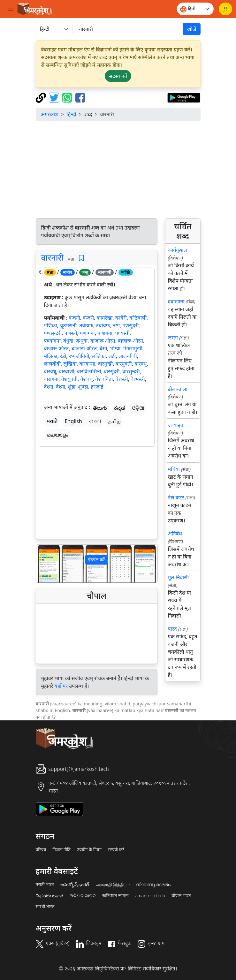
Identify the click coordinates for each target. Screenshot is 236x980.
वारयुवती (124, 364)
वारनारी (52, 257)
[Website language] (195, 9)
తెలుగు (100, 408)
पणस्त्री (71, 333)
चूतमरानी (68, 325)
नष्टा (116, 325)
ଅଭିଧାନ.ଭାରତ (83, 896)
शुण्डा (83, 387)
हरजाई (97, 387)
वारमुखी (105, 364)
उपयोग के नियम (89, 850)
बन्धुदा (82, 341)
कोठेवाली (138, 318)
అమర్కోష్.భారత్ (75, 885)
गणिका (51, 325)
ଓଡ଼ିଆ (138, 408)
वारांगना (51, 379)
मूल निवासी (179, 577)
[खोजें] (129, 29)
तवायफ (86, 325)
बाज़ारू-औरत (130, 341)
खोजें (191, 29)
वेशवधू (86, 379)
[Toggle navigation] (11, 9)
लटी (112, 356)
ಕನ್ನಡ (119, 408)
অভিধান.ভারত (115, 896)
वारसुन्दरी (131, 371)
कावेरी (121, 318)
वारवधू (50, 371)
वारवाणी (66, 371)
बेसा (103, 348)
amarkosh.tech (150, 896)
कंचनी (74, 318)
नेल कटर (176, 498)
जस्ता (173, 338)
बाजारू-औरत (84, 348)
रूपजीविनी (79, 356)
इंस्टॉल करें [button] (97, 560)
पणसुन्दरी (53, 333)
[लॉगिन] (225, 9)
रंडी (63, 356)
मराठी (52, 421)
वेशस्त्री (122, 379)
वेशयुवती (69, 379)
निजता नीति (61, 850)
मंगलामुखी (133, 348)
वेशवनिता (104, 379)
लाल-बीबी (128, 356)
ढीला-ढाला (178, 389)
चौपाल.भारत (181, 896)
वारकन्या (87, 364)
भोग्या (115, 348)
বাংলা (95, 421)
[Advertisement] (118, 171)
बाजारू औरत (57, 348)
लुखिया (70, 364)
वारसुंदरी (112, 371)
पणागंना (105, 333)
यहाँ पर (61, 686)
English (73, 421)
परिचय (41, 850)
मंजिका (51, 356)
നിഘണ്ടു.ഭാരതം (153, 885)
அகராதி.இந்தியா (113, 885)
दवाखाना (176, 301)
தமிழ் (114, 421)
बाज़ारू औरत (103, 341)
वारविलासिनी (89, 371)
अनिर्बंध (175, 534)
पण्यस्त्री (122, 333)
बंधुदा (68, 341)
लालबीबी (52, 364)
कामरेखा (105, 318)
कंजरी (88, 318)
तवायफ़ (103, 325)
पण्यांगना (52, 341)
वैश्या (61, 387)
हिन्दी (71, 114)
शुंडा (72, 387)
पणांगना (87, 333)
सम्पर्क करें (116, 850)
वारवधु (141, 364)
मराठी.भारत (45, 885)
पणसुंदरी (130, 325)
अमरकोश (50, 114)
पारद (172, 629)
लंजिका (99, 356)
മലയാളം (57, 435)
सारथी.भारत (45, 907)
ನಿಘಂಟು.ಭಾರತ (49, 896)
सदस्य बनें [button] (118, 76)
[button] (45, 563)
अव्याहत (176, 425)
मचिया (174, 469)
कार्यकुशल (178, 250)
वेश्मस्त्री (138, 379)
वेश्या (49, 387)
